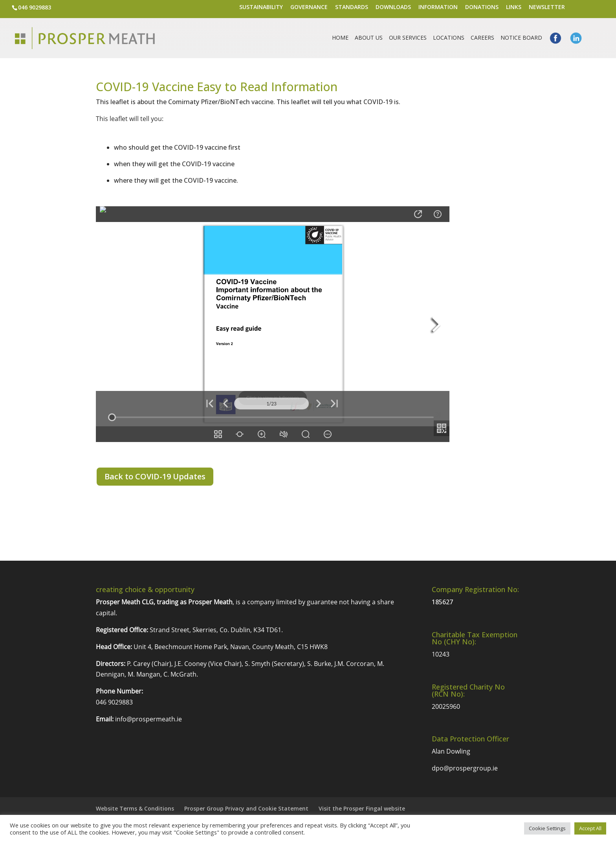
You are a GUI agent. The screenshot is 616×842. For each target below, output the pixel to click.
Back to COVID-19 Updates (155, 476)
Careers (482, 38)
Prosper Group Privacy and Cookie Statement (246, 808)
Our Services (408, 38)
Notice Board (521, 38)
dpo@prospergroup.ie (465, 768)
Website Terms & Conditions (135, 808)
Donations (482, 7)
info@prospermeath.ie (148, 719)
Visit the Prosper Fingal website (362, 808)
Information (438, 7)
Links (514, 7)
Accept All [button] (590, 828)
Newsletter (547, 7)
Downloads (393, 7)
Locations (449, 38)
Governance (309, 7)
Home (340, 38)
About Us (369, 38)
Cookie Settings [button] (547, 828)
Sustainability (261, 7)
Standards (352, 7)
